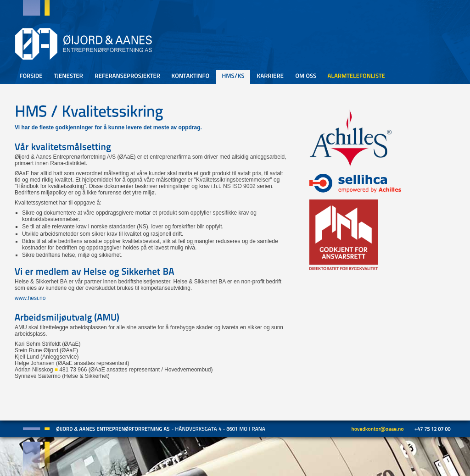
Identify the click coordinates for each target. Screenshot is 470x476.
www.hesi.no (30, 298)
